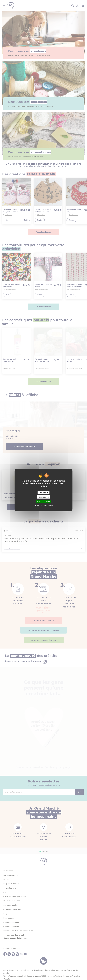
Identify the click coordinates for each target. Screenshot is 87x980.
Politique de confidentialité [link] (43, 505)
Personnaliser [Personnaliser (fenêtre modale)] (43, 497)
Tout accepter (43, 501)
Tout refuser (43, 493)
